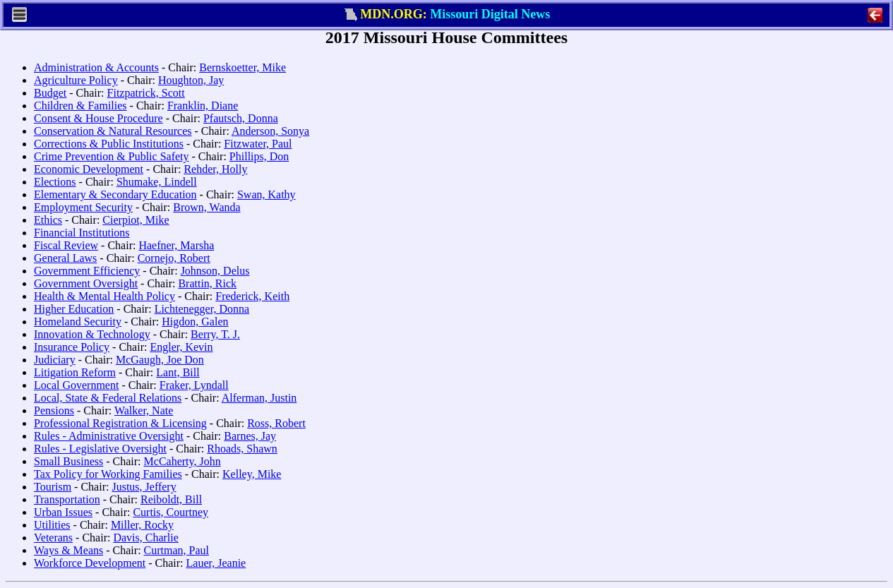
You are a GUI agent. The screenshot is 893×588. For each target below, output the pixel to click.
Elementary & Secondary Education (115, 194)
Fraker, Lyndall (194, 385)
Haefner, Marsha (176, 245)
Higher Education (74, 309)
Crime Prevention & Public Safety (112, 156)
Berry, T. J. (215, 334)
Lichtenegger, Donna (202, 309)
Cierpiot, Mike (136, 220)
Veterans (53, 538)
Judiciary (55, 360)
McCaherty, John (182, 461)
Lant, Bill (178, 372)
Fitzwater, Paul (258, 144)
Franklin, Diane (203, 106)
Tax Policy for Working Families (108, 474)
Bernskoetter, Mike (242, 67)
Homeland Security (78, 322)
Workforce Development (90, 563)
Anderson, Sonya (270, 131)
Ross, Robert (276, 423)
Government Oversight (86, 283)
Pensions (54, 410)
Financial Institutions (82, 233)
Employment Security (83, 207)
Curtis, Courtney (170, 512)
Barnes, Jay (250, 436)
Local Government (76, 385)
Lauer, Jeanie (216, 563)
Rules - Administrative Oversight (109, 436)
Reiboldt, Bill (171, 499)
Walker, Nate (144, 410)
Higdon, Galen (195, 322)
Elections (55, 182)
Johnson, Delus (215, 271)
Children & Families (80, 106)
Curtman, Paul (176, 550)
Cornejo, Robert (174, 258)
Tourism (53, 487)
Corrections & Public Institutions (109, 144)
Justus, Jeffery (144, 487)
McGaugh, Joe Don (160, 360)
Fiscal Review (66, 245)
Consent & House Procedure (98, 118)
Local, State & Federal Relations (108, 398)
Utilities (52, 525)
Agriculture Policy (76, 80)
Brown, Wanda (206, 207)
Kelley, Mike (252, 474)
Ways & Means (68, 550)
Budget (50, 93)
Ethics (48, 220)
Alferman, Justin (259, 398)
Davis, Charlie (145, 538)
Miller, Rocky (142, 525)
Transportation (67, 499)
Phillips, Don (259, 156)
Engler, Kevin (181, 347)
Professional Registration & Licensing (120, 423)
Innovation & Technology (92, 334)
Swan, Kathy (266, 194)
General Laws (65, 258)
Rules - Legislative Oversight (100, 449)
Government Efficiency (87, 271)
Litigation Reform (75, 372)
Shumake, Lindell (157, 182)
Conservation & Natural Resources (113, 131)
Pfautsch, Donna (241, 118)
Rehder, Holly (215, 169)
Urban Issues (63, 512)
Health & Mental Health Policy (104, 296)
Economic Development (89, 169)
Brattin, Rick (207, 283)
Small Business (68, 461)
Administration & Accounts (96, 67)
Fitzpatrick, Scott (146, 93)
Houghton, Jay (191, 80)
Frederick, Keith (252, 296)
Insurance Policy (72, 347)
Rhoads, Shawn (242, 449)
